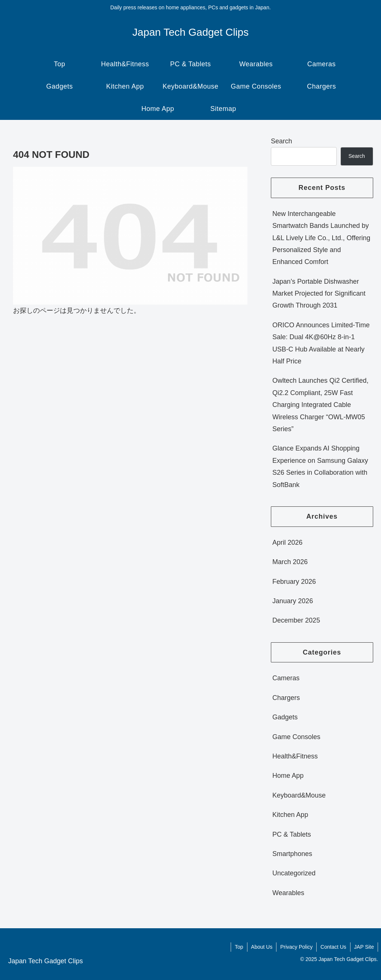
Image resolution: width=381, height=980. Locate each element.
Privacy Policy (296, 947)
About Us (262, 947)
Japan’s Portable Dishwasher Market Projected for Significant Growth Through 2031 (319, 294)
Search (281, 141)
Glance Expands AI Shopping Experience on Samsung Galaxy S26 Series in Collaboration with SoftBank (320, 466)
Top (239, 947)
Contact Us (333, 947)
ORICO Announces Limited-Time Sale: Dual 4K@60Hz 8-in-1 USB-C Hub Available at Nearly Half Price (321, 343)
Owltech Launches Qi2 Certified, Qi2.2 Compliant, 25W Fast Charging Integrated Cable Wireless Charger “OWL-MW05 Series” (320, 405)
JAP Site (364, 947)
